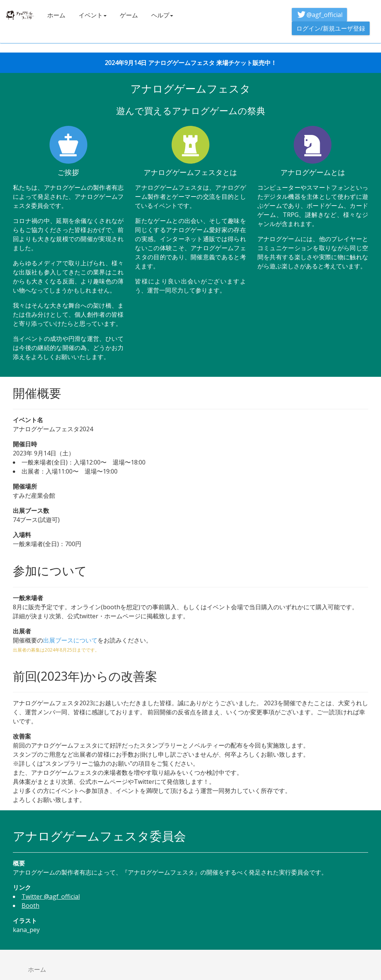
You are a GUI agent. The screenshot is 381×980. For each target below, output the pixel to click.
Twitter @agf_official (51, 896)
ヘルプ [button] (162, 15)
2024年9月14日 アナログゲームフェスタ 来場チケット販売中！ (191, 63)
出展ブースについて (70, 640)
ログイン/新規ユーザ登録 (331, 28)
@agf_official (319, 15)
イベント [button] (93, 15)
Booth (30, 906)
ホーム (56, 15)
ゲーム (129, 15)
